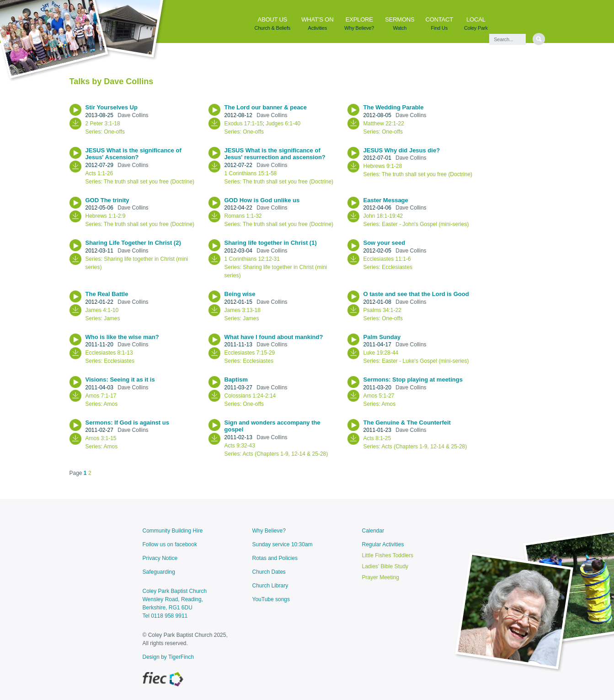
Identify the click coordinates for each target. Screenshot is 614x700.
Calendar (373, 531)
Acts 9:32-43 (240, 446)
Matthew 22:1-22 (384, 124)
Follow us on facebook (170, 544)
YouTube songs (271, 599)
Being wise (241, 294)
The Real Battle (108, 294)
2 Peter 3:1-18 (103, 124)
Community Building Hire (173, 531)
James (112, 318)
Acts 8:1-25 (377, 438)
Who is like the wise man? (123, 337)
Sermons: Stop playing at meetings (414, 380)
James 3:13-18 (243, 310)
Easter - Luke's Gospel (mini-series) (425, 361)
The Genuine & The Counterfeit (408, 423)
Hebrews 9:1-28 (383, 166)
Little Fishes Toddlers (388, 555)
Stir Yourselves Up (112, 107)
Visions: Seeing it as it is (121, 380)
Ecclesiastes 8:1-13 (109, 353)
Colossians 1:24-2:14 (250, 396)
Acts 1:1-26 (99, 173)
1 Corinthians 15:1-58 (251, 173)
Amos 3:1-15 (101, 438)
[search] (539, 39)
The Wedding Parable (395, 107)
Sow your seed (385, 243)
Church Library (270, 586)
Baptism (237, 380)
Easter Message (387, 200)
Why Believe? (269, 531)
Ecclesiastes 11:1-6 (387, 259)
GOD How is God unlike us (263, 200)
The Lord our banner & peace (267, 107)
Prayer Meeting (381, 577)
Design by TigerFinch (168, 657)
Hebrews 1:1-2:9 (106, 216)
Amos (111, 404)
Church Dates (269, 572)
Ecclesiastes (397, 267)
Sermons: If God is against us (128, 423)
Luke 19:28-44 (381, 353)
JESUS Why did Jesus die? (403, 150)
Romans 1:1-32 (243, 216)
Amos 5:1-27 (379, 396)
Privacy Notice (160, 558)
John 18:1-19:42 (383, 216)
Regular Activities (383, 544)
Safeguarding (159, 572)
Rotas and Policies (275, 558)
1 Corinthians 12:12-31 (252, 259)
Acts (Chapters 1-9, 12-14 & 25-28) (286, 454)
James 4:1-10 (102, 310)
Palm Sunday (383, 337)
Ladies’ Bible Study (385, 566)
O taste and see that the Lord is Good (417, 294)
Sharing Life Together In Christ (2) (134, 243)
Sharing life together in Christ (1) (272, 243)
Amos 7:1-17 (101, 396)
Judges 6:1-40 (283, 124)
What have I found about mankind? (275, 337)
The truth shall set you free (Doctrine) (149, 182)
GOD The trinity (108, 200)
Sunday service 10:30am (283, 544)
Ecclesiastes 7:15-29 (250, 353)
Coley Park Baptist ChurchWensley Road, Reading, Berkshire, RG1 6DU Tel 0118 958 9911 (175, 603)
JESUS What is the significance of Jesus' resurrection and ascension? (276, 154)
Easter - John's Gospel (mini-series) (425, 224)
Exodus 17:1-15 (244, 124)
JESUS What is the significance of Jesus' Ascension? (133, 154)
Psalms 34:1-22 (382, 310)
